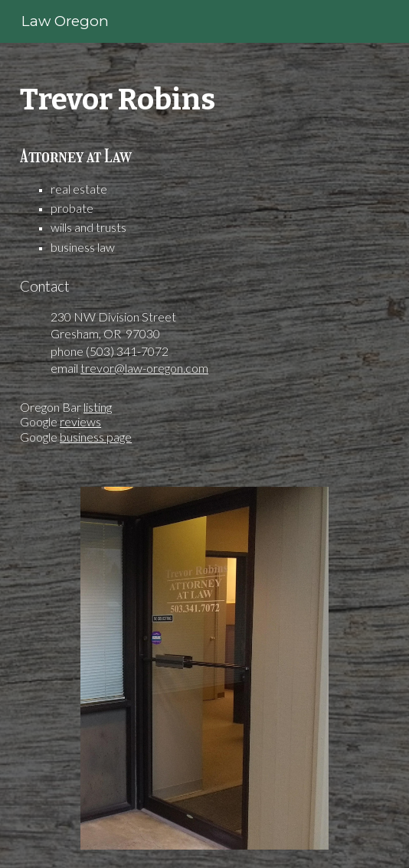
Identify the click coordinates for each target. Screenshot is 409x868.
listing (98, 407)
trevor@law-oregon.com (144, 368)
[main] (204, 256)
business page (96, 437)
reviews (80, 421)
